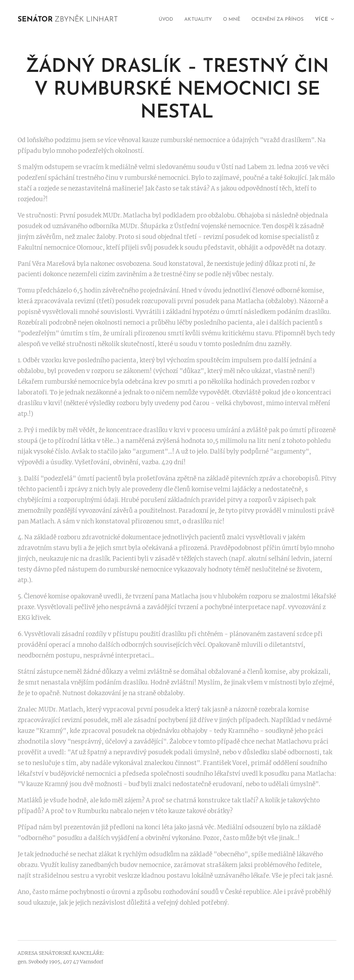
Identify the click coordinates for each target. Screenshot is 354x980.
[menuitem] (151, 20)
